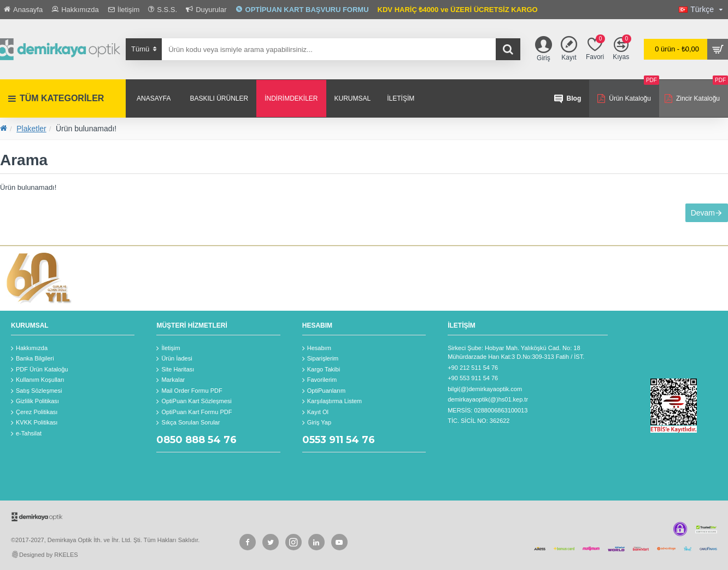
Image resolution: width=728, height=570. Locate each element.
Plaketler (31, 129)
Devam (697, 219)
